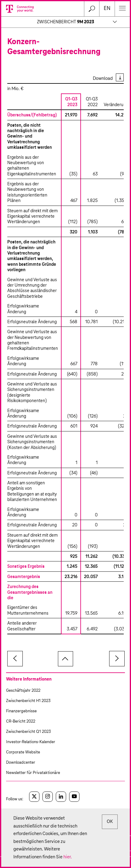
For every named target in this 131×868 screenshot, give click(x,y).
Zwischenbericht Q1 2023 (29, 732)
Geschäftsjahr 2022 (23, 691)
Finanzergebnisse (21, 711)
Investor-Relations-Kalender (31, 742)
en (107, 9)
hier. (68, 857)
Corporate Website (23, 752)
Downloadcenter (21, 763)
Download (103, 78)
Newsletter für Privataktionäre (33, 773)
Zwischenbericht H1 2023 (28, 701)
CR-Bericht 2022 (21, 722)
